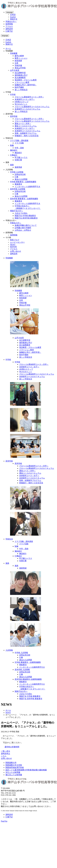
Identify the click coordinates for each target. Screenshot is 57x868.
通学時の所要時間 (12, 747)
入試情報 (9, 650)
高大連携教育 (20, 78)
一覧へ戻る (5, 751)
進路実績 (18, 167)
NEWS (13, 245)
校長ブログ (15, 240)
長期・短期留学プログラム (26, 133)
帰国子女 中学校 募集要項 (25, 216)
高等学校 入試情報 (18, 189)
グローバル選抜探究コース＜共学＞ (29, 97)
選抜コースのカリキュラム (26, 126)
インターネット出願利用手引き (27, 187)
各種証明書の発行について (26, 225)
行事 (16, 177)
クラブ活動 (19, 143)
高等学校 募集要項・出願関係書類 (24, 199)
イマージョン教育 (22, 82)
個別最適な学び (21, 75)
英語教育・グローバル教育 (26, 80)
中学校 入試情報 (17, 172)
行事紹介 (14, 155)
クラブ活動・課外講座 (19, 141)
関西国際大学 (11, 763)
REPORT (14, 247)
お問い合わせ (16, 251)
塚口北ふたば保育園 (14, 775)
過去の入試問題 (21, 179)
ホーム (8, 48)
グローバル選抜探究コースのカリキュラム (32, 107)
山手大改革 (15, 70)
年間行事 (18, 160)
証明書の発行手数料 (23, 228)
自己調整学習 (20, 73)
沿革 (16, 63)
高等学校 (14, 116)
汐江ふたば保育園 (13, 772)
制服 (12, 145)
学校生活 (9, 539)
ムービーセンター (17, 242)
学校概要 (14, 53)
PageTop (4, 821)
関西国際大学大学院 (14, 765)
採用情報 (9, 24)
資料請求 (9, 29)
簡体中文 (14, 19)
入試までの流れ (21, 213)
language (10, 12)
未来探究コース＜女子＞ (25, 99)
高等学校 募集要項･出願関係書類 (28, 679)
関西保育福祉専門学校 (15, 767)
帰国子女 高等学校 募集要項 (26, 218)
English (13, 17)
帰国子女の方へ (16, 211)
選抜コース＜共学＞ (23, 124)
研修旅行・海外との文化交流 (27, 136)
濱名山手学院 (20, 68)
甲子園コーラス (21, 157)
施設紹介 (14, 150)
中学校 (13, 95)
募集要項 (18, 184)
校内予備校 (19, 87)
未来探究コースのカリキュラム (27, 109)
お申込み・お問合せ (23, 230)
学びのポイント (21, 104)
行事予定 (9, 31)
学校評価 (18, 65)
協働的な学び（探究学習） (26, 85)
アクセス (9, 26)
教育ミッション (21, 58)
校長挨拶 (18, 61)
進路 (12, 165)
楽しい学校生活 (21, 90)
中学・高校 (19, 148)
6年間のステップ (22, 102)
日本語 (13, 15)
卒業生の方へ (11, 22)
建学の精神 (19, 56)
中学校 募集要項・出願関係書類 (23, 182)
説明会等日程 (20, 174)
